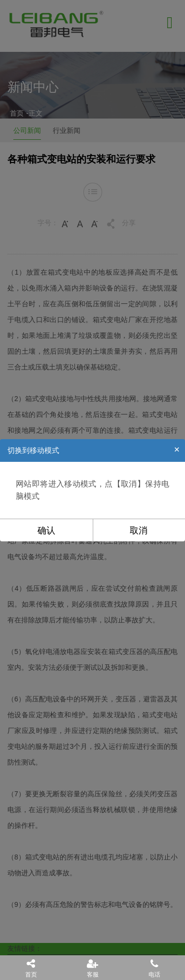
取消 (139, 531)
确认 (46, 531)
